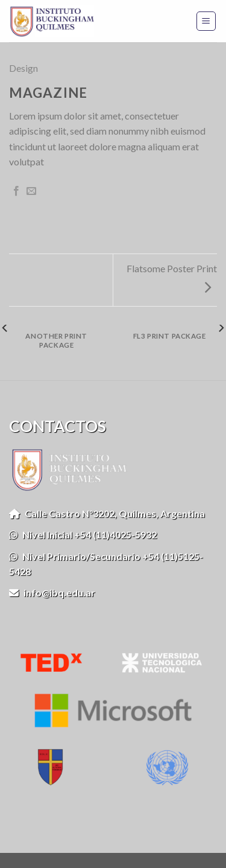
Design (24, 68)
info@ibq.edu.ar (52, 592)
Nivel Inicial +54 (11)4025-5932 (83, 535)
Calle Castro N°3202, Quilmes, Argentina (107, 513)
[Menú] (206, 21)
